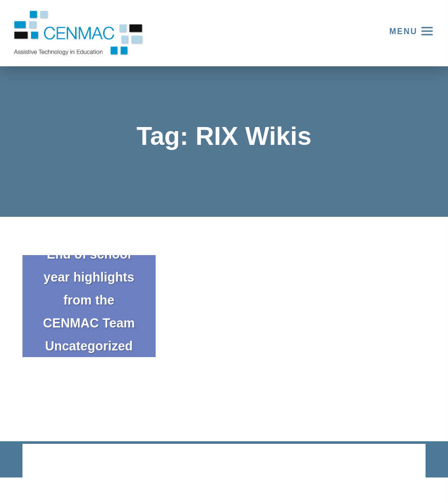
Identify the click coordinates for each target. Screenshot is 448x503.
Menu (403, 31)
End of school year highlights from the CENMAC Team (89, 288)
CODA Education (399, 461)
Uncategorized (89, 346)
